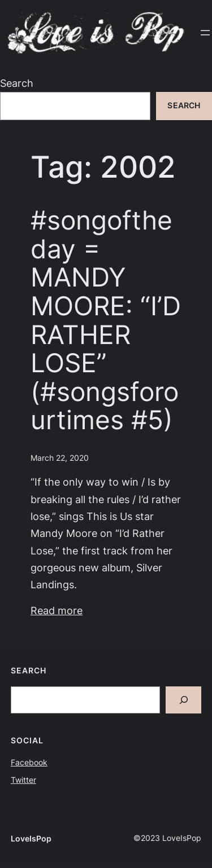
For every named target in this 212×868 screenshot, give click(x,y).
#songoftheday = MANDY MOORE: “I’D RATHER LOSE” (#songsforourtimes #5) (106, 320)
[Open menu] (205, 33)
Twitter (23, 780)
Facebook (29, 763)
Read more (57, 611)
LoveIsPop (31, 839)
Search (17, 83)
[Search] (184, 700)
